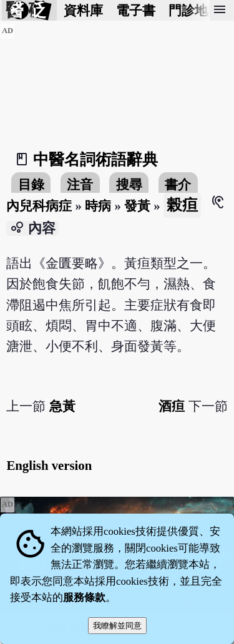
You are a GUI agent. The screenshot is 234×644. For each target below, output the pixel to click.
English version (49, 465)
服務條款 (84, 598)
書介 (178, 184)
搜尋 (129, 184)
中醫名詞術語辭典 (95, 159)
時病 (98, 206)
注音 (80, 184)
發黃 (137, 206)
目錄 (31, 184)
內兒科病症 (39, 206)
